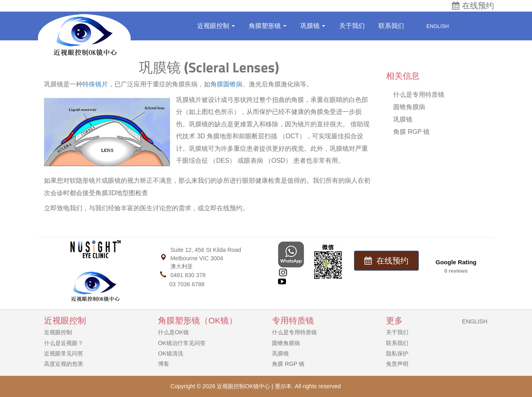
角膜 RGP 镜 (411, 132)
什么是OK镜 (173, 332)
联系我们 (391, 26)
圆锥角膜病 (409, 107)
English (434, 26)
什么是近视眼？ (64, 343)
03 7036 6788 (187, 284)
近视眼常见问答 (64, 353)
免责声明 (397, 364)
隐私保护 (397, 353)
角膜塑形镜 (268, 26)
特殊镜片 (95, 84)
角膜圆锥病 (226, 84)
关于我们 (352, 26)
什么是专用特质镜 (419, 95)
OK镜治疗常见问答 (182, 343)
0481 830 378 (188, 275)
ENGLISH (475, 321)
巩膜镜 (313, 26)
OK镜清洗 (171, 353)
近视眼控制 (216, 26)
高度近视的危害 (64, 364)
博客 (164, 364)
